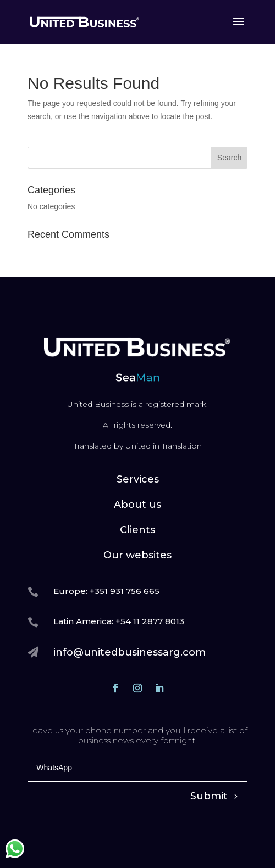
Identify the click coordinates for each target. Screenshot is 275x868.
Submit (209, 796)
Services (138, 479)
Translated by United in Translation (138, 446)
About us (137, 505)
